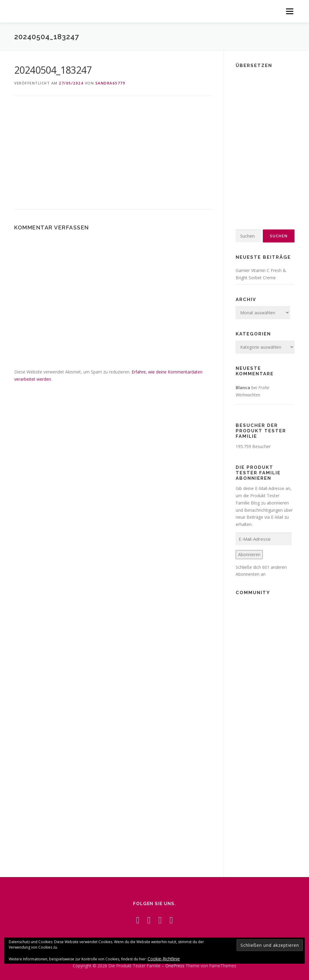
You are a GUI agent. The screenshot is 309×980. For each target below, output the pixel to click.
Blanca (243, 388)
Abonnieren (249, 554)
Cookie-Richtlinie (164, 959)
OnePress (175, 966)
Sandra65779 (110, 83)
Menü (290, 11)
